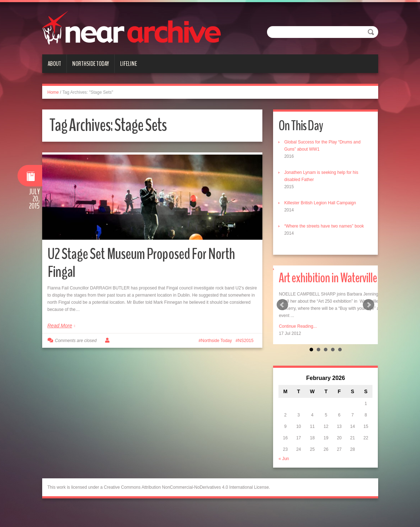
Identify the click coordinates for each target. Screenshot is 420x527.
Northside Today (91, 64)
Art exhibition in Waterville (329, 278)
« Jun (284, 459)
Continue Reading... (298, 326)
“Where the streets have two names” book (324, 226)
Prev (282, 305)
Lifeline (129, 64)
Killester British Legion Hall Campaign (320, 203)
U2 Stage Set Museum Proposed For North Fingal (142, 263)
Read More (60, 326)
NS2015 (246, 341)
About (54, 64)
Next (369, 305)
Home (53, 92)
